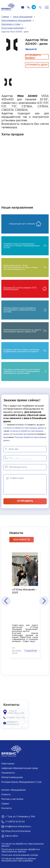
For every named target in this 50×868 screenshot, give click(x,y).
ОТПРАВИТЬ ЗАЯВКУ (33, 57)
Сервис (5, 804)
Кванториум (8, 764)
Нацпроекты (8, 773)
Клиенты (6, 795)
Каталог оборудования (13, 790)
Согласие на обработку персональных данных (24, 428)
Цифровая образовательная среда (20, 768)
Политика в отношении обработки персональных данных (21, 851)
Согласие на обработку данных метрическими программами (19, 860)
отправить (25, 501)
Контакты (6, 808)
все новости (22, 540)
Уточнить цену (37, 65)
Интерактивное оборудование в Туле (21, 782)
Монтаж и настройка (12, 799)
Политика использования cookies (20, 855)
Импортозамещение (12, 777)
